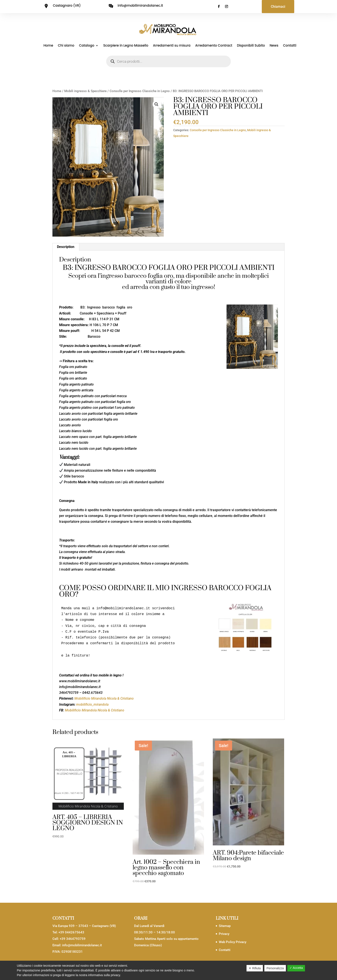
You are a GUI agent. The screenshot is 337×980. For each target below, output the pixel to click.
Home (48, 46)
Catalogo (87, 46)
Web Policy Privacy (233, 942)
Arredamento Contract (214, 46)
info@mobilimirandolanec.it (82, 945)
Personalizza (275, 968)
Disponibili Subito (251, 46)
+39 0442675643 (71, 932)
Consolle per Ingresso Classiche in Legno (140, 91)
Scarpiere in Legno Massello (126, 46)
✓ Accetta (296, 968)
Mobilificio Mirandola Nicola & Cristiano (104, 698)
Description (66, 247)
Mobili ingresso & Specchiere (85, 91)
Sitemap (225, 926)
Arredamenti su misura (172, 46)
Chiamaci (278, 7)
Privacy (224, 934)
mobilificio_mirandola (92, 704)
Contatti (290, 46)
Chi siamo (66, 46)
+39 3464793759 (73, 939)
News (274, 46)
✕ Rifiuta (255, 968)
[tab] (66, 247)
